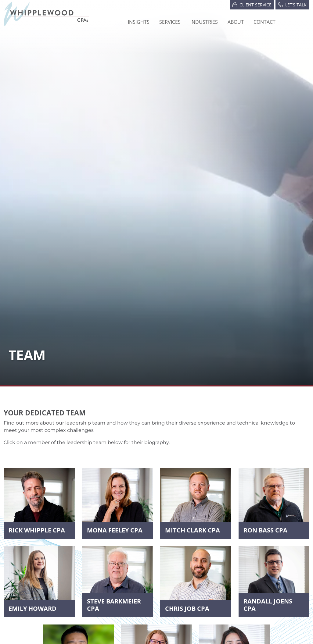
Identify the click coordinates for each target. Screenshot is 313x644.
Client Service (252, 4)
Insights (139, 22)
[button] (204, 22)
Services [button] (170, 22)
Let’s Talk (292, 4)
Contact (264, 22)
